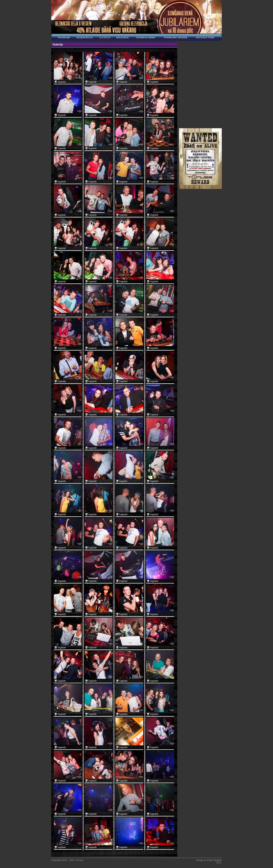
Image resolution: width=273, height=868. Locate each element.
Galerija (105, 38)
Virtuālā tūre (205, 38)
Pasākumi (64, 38)
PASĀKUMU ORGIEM (175, 38)
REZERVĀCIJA (85, 38)
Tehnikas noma (145, 38)
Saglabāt (62, 82)
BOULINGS (123, 38)
